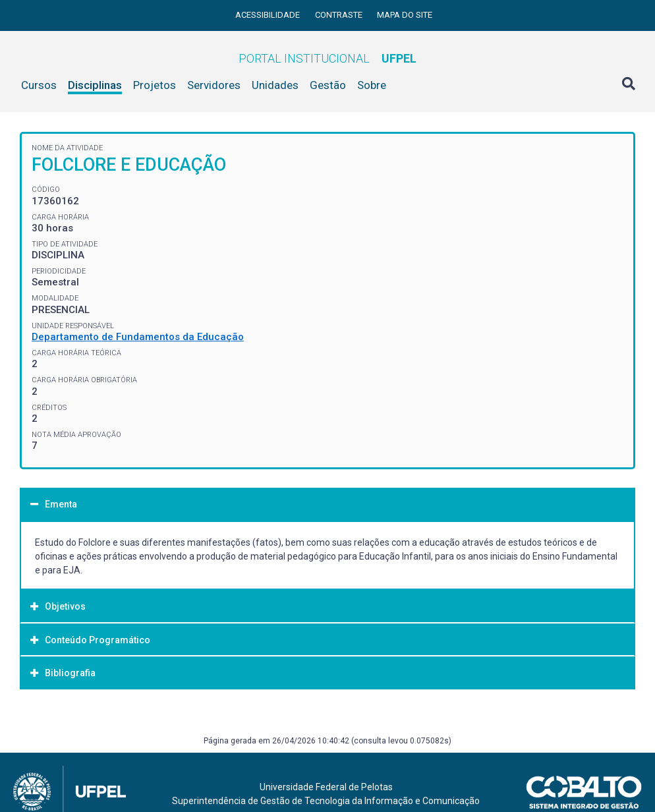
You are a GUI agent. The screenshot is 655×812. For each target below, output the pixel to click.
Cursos (39, 85)
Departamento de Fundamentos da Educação (138, 337)
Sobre (372, 85)
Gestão (328, 85)
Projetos (155, 85)
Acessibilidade (269, 15)
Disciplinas (95, 85)
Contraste (340, 15)
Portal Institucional (327, 58)
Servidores (214, 85)
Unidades (275, 85)
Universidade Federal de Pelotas (326, 787)
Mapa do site (405, 15)
